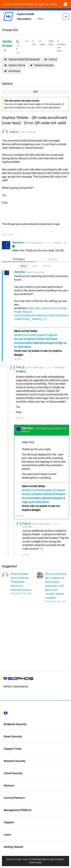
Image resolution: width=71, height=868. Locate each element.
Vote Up (16, 360)
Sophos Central (17, 65)
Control (53, 59)
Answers (52, 259)
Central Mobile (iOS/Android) (24, 59)
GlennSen (18, 243)
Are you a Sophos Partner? (30, 339)
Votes (35, 266)
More (41, 19)
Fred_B (14, 132)
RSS (36, 92)
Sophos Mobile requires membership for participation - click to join (36, 861)
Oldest (24, 266)
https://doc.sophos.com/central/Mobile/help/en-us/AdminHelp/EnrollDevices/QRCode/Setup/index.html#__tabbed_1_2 (41, 314)
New (66, 17)
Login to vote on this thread (18, 45)
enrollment (14, 71)
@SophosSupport (45, 343)
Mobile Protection (44, 65)
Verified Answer (7, 44)
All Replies (19, 259)
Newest (47, 266)
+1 (66, 428)
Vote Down (20, 360)
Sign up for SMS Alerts (36, 502)
